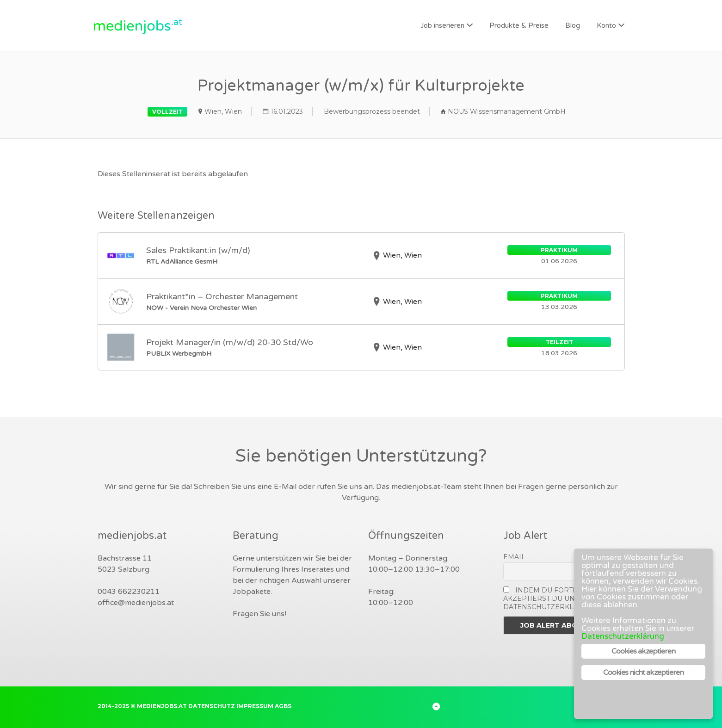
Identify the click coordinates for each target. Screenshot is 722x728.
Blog (573, 25)
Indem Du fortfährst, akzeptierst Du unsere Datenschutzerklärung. (552, 598)
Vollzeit (167, 112)
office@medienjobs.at (136, 603)
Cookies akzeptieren (644, 651)
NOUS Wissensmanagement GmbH (507, 111)
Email (514, 557)
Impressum (255, 706)
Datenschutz (212, 706)
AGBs (283, 706)
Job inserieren (442, 25)
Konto (606, 25)
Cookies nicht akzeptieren (644, 672)
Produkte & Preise (519, 25)
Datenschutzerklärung (623, 636)
